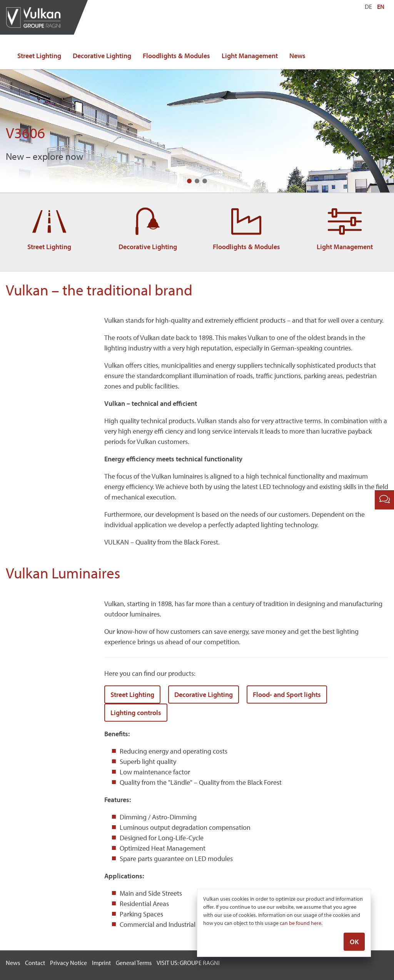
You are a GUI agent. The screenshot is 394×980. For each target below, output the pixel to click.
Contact (35, 963)
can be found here (301, 924)
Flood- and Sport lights (287, 694)
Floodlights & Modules (176, 56)
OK (354, 942)
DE (368, 7)
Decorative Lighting (102, 56)
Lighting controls (136, 713)
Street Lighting (39, 56)
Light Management (250, 56)
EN (381, 7)
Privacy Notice (68, 963)
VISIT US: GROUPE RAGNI (188, 963)
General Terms (134, 963)
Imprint (101, 963)
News (297, 56)
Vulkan (37, 17)
